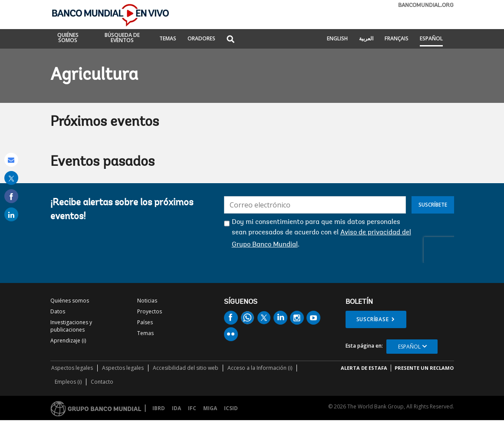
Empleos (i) (68, 382)
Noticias (147, 301)
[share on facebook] (11, 196)
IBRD (159, 408)
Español (431, 39)
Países (145, 322)
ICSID (231, 408)
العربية (366, 39)
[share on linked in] (11, 214)
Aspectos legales (72, 368)
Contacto (102, 382)
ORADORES (201, 39)
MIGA (210, 408)
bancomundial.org (426, 5)
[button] (231, 40)
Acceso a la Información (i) (260, 368)
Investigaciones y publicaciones (71, 326)
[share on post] (11, 178)
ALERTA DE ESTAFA (364, 368)
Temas (145, 333)
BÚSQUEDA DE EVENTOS (122, 38)
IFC (192, 408)
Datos (58, 311)
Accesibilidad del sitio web (186, 368)
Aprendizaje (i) (68, 340)
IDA (176, 408)
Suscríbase (373, 319)
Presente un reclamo (424, 368)
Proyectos (150, 311)
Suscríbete (433, 205)
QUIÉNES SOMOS (68, 38)
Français (397, 39)
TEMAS (168, 39)
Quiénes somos (70, 301)
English (337, 39)
